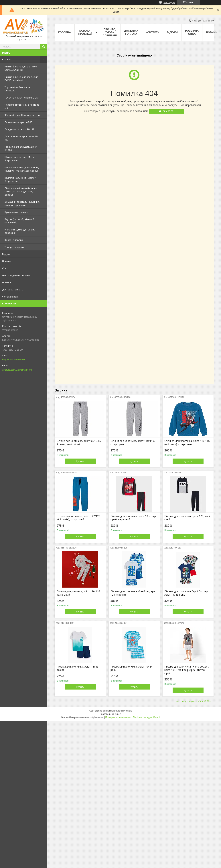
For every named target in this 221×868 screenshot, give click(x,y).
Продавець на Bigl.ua (110, 714)
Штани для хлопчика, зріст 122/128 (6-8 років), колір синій (78, 518)
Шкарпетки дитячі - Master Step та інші (20, 159)
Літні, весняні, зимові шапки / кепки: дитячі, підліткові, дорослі (21, 191)
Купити (80, 461)
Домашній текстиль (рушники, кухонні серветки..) (22, 203)
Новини (7, 261)
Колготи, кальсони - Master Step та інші (20, 179)
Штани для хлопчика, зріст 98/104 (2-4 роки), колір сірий (80, 443)
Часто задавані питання (16, 275)
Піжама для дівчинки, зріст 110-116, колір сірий (79, 593)
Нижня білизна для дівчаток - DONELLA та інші (21, 68)
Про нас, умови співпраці (110, 32)
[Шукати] (44, 47)
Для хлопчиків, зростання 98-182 (21, 138)
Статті (6, 268)
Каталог (7, 59)
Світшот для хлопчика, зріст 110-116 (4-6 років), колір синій (187, 443)
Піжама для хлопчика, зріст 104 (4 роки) (131, 668)
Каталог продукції (85, 32)
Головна (65, 32)
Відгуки (6, 254)
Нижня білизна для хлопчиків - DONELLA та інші (22, 79)
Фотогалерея (10, 297)
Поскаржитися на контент (118, 717)
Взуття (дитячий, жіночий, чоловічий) (20, 221)
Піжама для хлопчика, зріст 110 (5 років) (78, 668)
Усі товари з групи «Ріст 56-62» (193, 701)
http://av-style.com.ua (14, 359)
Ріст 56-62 (168, 111)
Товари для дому (14, 247)
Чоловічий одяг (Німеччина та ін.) (22, 106)
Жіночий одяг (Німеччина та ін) (22, 115)
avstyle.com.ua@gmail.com (17, 370)
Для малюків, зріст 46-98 (18, 122)
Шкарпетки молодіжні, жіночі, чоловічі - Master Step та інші (22, 169)
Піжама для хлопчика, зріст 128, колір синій (188, 518)
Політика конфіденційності (147, 717)
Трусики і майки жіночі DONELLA (17, 89)
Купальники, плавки (16, 212)
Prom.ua (128, 711)
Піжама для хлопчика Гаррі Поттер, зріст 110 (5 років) (187, 593)
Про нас (7, 282)
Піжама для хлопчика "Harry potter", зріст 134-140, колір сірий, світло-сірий (187, 670)
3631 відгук (169, 3)
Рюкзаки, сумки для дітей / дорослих (20, 231)
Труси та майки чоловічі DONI (22, 98)
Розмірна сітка (192, 32)
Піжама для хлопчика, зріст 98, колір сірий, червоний (133, 518)
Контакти (152, 32)
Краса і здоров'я (14, 240)
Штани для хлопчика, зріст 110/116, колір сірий (133, 443)
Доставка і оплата (13, 290)
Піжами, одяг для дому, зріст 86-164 (21, 148)
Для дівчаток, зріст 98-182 (19, 129)
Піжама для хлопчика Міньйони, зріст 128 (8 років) (134, 593)
